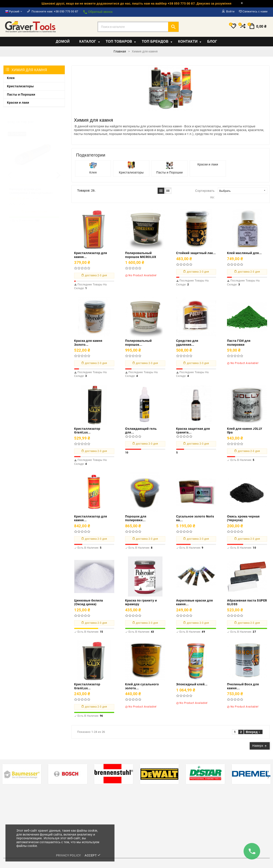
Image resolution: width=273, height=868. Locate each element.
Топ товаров (121, 41)
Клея (11, 78)
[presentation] (10, 171)
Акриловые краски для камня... (195, 602)
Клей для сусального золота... (142, 686)
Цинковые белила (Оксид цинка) (89, 602)
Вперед (253, 732)
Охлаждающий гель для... (141, 431)
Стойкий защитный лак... (196, 253)
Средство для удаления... (187, 343)
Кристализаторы (20, 86)
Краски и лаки (18, 103)
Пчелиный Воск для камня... (243, 686)
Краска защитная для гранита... (193, 431)
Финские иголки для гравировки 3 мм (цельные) (31, 187)
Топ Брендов (157, 41)
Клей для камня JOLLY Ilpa (245, 431)
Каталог (89, 41)
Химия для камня (29, 70)
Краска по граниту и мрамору (141, 602)
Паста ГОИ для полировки (239, 343)
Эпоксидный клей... (192, 684)
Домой (63, 41)
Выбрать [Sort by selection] (243, 191)
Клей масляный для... (244, 253)
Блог (212, 41)
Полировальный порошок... (138, 343)
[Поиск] (138, 27)
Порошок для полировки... (136, 518)
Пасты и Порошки (21, 94)
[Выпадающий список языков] (14, 12)
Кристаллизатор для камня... (91, 255)
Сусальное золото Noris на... (195, 518)
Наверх (260, 746)
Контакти (190, 41)
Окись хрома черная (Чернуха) (243, 518)
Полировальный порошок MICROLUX (141, 255)
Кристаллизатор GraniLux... (87, 431)
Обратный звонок (98, 12)
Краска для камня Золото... (88, 343)
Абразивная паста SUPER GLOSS (247, 602)
